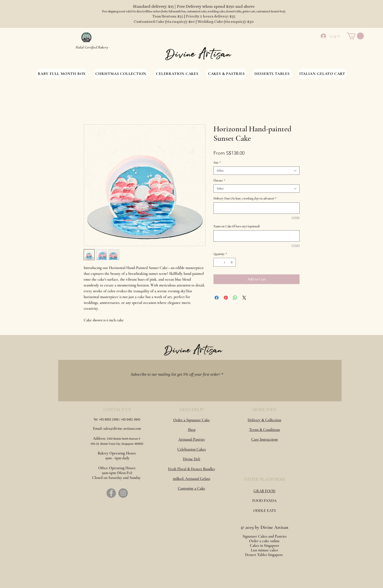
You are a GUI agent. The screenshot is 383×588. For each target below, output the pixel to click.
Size (217, 163)
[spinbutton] (224, 262)
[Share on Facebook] (217, 298)
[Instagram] (123, 493)
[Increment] (232, 262)
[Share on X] (244, 298)
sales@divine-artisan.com (122, 429)
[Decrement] (217, 262)
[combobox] (257, 171)
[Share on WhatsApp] (235, 298)
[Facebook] (111, 493)
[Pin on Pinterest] (226, 298)
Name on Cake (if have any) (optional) (237, 226)
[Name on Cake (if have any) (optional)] (257, 236)
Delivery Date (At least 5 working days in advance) (245, 199)
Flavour (219, 181)
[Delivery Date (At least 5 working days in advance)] (257, 208)
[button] (355, 36)
